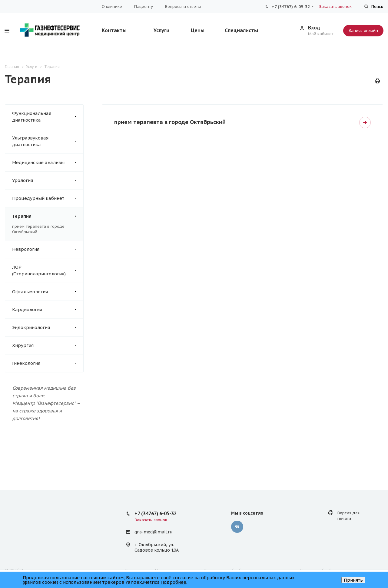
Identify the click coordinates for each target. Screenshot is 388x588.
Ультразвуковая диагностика (48, 141)
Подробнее (173, 582)
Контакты (114, 30)
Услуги (161, 30)
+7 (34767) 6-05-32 (291, 7)
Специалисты (241, 30)
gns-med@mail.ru (153, 532)
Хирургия (48, 345)
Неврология (48, 249)
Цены (198, 30)
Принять (353, 580)
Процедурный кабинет (48, 198)
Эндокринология (48, 328)
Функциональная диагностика (48, 117)
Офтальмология (48, 292)
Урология (48, 180)
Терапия (48, 216)
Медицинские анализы (48, 163)
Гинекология (48, 363)
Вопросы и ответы (183, 7)
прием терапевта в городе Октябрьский (170, 122)
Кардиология (48, 310)
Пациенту (144, 7)
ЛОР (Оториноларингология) (48, 270)
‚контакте (237, 527)
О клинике (112, 7)
